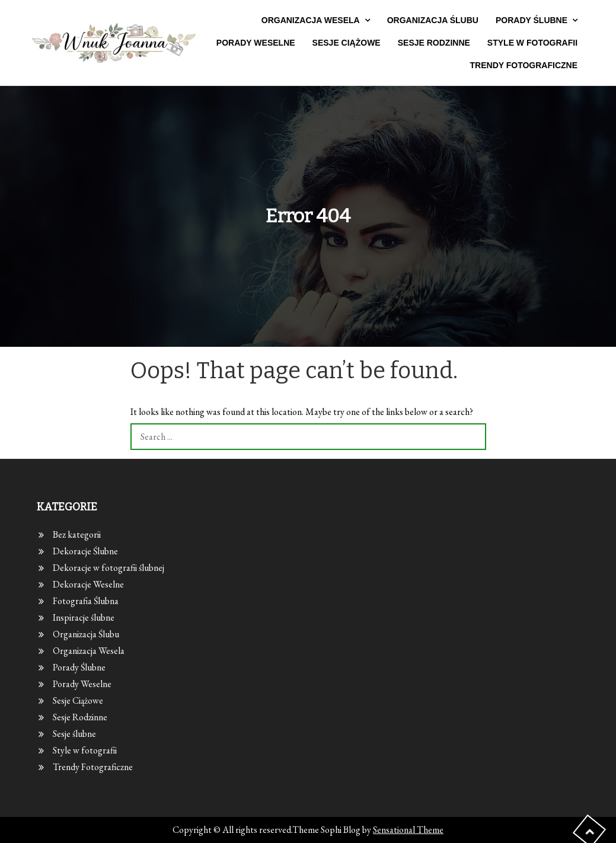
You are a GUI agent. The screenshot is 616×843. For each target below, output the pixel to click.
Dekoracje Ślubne (85, 551)
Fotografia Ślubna (86, 601)
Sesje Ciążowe (347, 43)
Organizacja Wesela (311, 20)
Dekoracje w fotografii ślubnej (108, 568)
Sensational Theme (408, 830)
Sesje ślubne (74, 734)
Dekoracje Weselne (88, 584)
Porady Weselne (256, 43)
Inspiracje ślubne (84, 617)
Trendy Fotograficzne (524, 65)
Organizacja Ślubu (433, 20)
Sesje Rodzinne (434, 43)
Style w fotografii (532, 43)
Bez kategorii (77, 534)
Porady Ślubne (532, 20)
